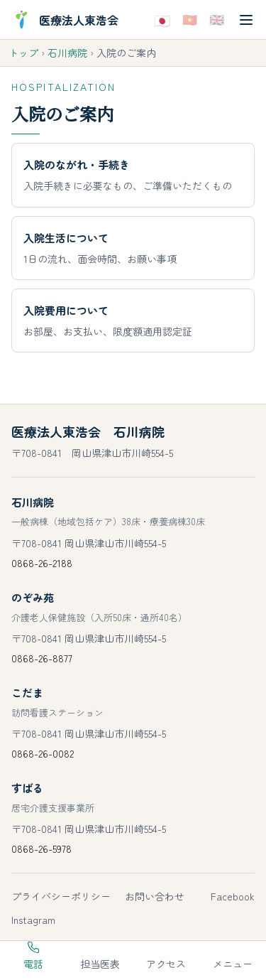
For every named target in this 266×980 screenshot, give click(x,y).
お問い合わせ (155, 896)
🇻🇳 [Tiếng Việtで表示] (190, 19)
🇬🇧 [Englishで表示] (217, 19)
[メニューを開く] (246, 20)
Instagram (33, 920)
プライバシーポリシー (61, 896)
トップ (23, 53)
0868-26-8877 (42, 658)
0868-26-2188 (42, 563)
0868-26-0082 (43, 753)
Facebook (233, 896)
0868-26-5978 (41, 849)
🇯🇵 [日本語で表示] (162, 19)
